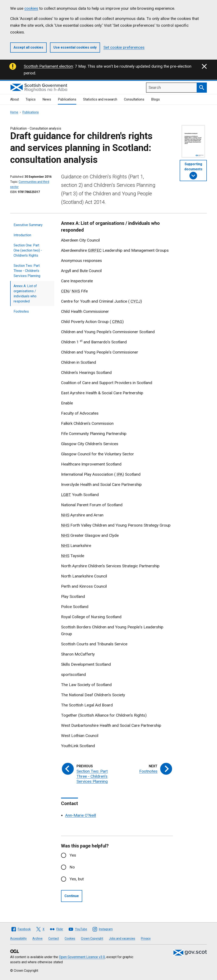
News (47, 99)
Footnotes (21, 311)
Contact (54, 938)
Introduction (22, 235)
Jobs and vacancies (122, 938)
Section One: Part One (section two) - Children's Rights (28, 250)
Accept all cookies (28, 47)
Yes (73, 855)
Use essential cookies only (75, 47)
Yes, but (77, 879)
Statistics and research (100, 99)
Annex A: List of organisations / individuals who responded (25, 294)
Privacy (146, 938)
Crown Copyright (92, 938)
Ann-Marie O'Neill (81, 815)
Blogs (155, 99)
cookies (31, 8)
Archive (38, 938)
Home (14, 112)
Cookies (70, 938)
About (15, 99)
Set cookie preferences (124, 47)
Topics (31, 99)
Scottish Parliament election (48, 66)
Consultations (134, 99)
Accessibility (18, 938)
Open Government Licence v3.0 (82, 957)
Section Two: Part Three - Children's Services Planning (27, 271)
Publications (67, 99)
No (72, 867)
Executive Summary (28, 225)
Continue (72, 896)
